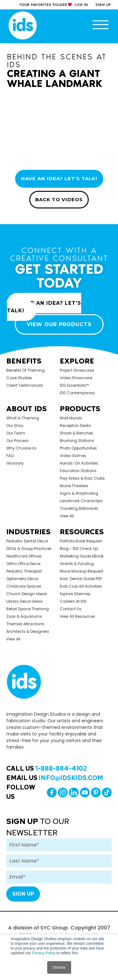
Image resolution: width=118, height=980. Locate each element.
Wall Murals (71, 418)
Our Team (16, 433)
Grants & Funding (77, 564)
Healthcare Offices (24, 556)
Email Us (55, 778)
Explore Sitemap (75, 594)
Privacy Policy (44, 953)
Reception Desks (75, 425)
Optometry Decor (22, 579)
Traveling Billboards (79, 508)
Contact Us (71, 609)
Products (80, 409)
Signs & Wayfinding (79, 493)
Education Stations (78, 471)
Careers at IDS (73, 601)
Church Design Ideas (27, 594)
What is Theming (23, 418)
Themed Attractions (25, 624)
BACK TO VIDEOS (59, 199)
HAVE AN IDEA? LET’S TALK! (59, 178)
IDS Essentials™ (74, 385)
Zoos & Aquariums (24, 616)
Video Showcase (76, 378)
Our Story (15, 425)
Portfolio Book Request (81, 541)
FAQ (10, 456)
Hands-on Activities (79, 463)
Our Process (17, 441)
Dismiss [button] (59, 967)
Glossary (15, 463)
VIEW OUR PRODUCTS (59, 324)
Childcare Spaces (24, 586)
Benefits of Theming (25, 370)
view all (67, 516)
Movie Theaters (74, 486)
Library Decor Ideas (25, 601)
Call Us (47, 768)
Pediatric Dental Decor (27, 541)
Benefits (24, 361)
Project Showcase (77, 370)
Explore (77, 361)
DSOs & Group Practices (29, 549)
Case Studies (19, 378)
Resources (82, 532)
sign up (103, 5)
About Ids (27, 409)
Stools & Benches (76, 433)
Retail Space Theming (28, 609)
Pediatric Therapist (24, 571)
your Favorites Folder (43, 5)
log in (81, 5)
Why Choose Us (21, 448)
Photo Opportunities (78, 448)
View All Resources (77, 616)
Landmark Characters (81, 501)
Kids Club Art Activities (81, 586)
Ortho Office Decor (23, 564)
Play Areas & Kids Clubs (82, 478)
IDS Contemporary (77, 393)
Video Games (73, 456)
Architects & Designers (28, 631)
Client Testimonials (25, 385)
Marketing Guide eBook (82, 556)
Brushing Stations (77, 441)
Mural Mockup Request (81, 571)
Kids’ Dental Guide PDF (81, 579)
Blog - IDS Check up (79, 549)
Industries (28, 532)
